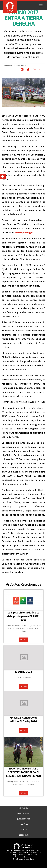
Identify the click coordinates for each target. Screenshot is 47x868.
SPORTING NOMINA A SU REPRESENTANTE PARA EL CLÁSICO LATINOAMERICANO (23, 772)
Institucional (24, 814)
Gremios (23, 830)
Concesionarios (23, 835)
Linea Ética (23, 824)
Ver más (23, 640)
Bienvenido (23, 808)
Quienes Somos (23, 819)
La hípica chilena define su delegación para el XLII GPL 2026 (23, 616)
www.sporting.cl (24, 233)
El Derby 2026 (24, 672)
